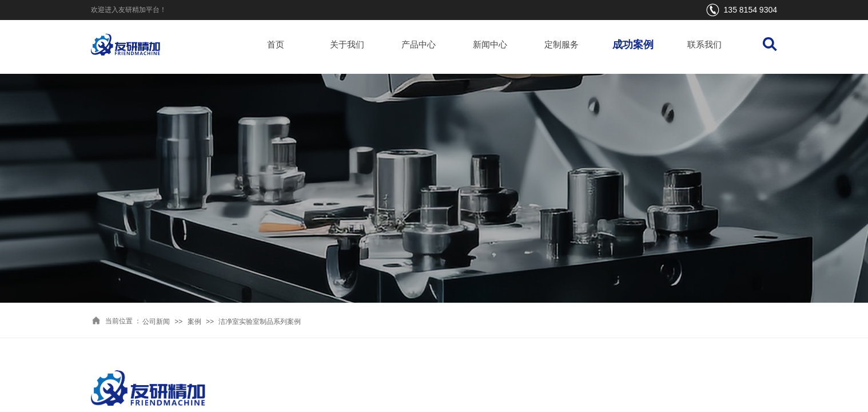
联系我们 (704, 45)
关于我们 (347, 45)
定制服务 (562, 45)
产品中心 (419, 45)
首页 (276, 45)
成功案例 (633, 45)
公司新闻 (156, 322)
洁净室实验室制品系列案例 (260, 322)
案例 (194, 322)
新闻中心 (490, 45)
